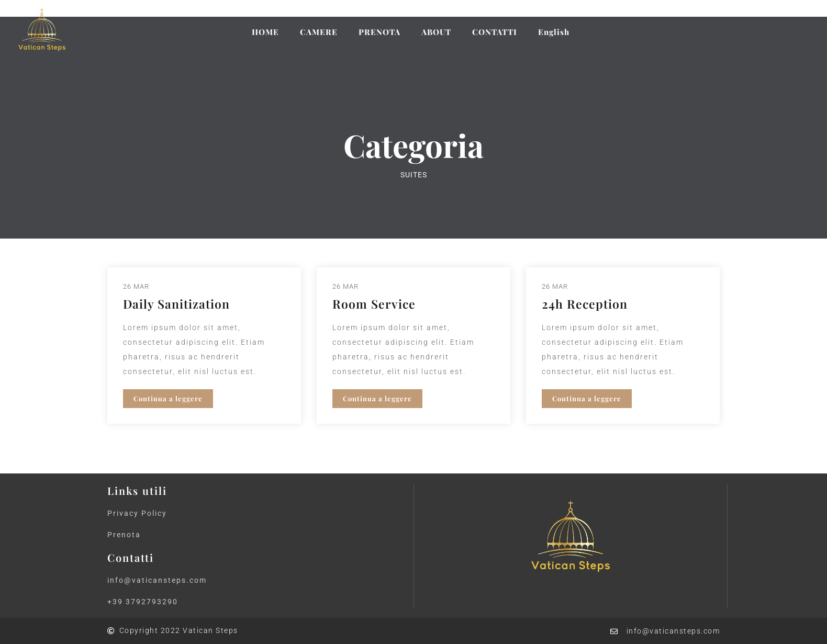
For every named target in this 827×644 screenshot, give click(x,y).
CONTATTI (495, 25)
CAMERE (319, 25)
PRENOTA (379, 25)
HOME (265, 25)
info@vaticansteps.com (157, 580)
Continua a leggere (168, 398)
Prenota (124, 535)
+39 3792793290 (143, 602)
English (554, 25)
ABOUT (436, 25)
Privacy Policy (137, 513)
